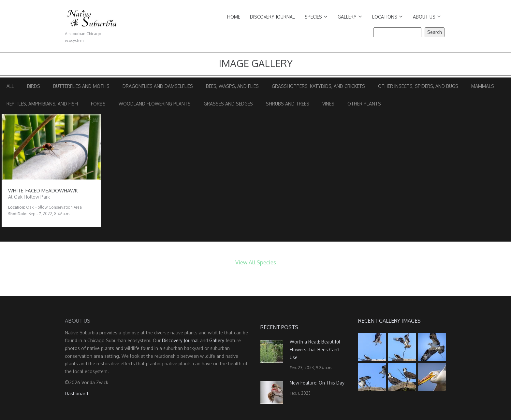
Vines (328, 104)
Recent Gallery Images (389, 321)
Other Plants (364, 104)
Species (316, 17)
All (10, 86)
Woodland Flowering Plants (155, 104)
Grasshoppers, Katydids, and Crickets (318, 86)
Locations (387, 17)
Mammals (483, 86)
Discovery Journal (272, 17)
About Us (427, 17)
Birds (34, 86)
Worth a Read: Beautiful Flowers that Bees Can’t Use (315, 350)
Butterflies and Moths (81, 86)
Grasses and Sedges (228, 104)
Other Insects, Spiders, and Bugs (418, 86)
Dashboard (76, 393)
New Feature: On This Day (317, 383)
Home (234, 17)
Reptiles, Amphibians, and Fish (42, 104)
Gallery (350, 17)
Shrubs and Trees (288, 104)
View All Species (256, 262)
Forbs (98, 104)
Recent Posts (279, 327)
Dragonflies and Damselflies (158, 86)
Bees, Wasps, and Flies (232, 86)
